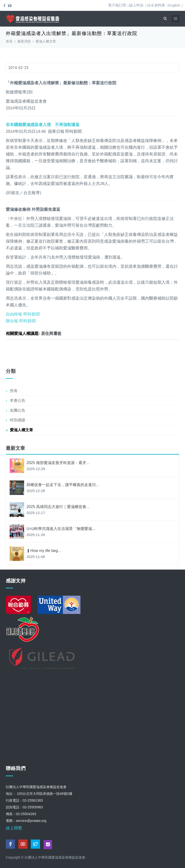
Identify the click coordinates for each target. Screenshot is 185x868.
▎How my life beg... (44, 551)
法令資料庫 (156, 5)
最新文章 (15, 448)
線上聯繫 (14, 828)
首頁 (9, 41)
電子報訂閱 (117, 5)
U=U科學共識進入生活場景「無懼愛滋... (61, 529)
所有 (14, 391)
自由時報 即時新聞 (23, 314)
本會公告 (18, 400)
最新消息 (24, 41)
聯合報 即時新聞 (21, 321)
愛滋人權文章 (46, 41)
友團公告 (18, 410)
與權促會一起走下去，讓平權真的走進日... (63, 485)
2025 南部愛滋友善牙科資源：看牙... (58, 463)
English (174, 5)
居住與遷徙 (51, 333)
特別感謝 (18, 420)
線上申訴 (136, 5)
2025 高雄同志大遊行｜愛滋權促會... (58, 507)
